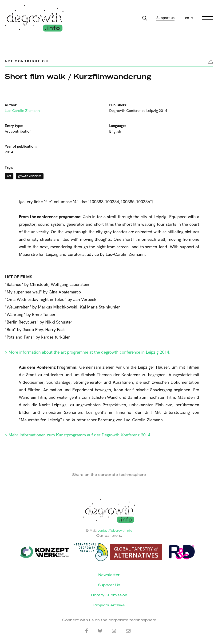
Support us (165, 18)
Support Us (109, 585)
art (9, 176)
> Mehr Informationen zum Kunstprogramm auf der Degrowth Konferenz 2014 (77, 435)
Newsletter (109, 575)
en (187, 18)
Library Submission (109, 595)
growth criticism (30, 176)
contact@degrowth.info (115, 531)
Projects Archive (109, 605)
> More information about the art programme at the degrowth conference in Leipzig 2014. (88, 352)
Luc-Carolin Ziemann (22, 111)
